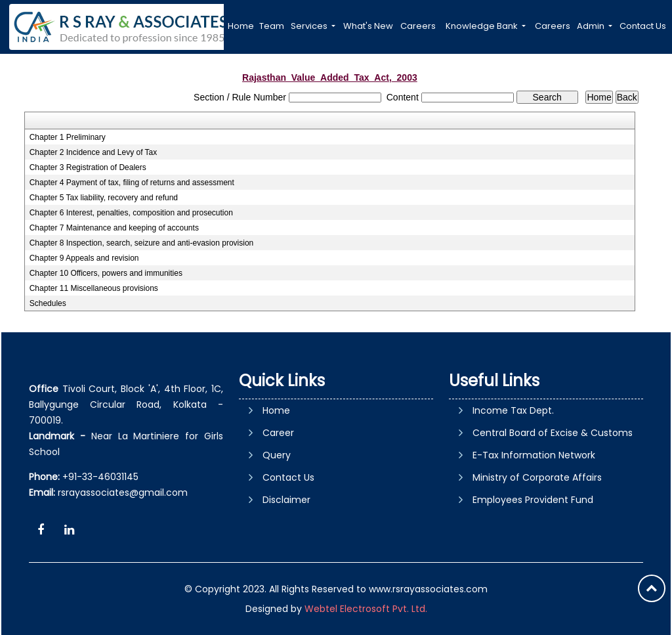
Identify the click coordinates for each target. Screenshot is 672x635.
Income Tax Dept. (513, 410)
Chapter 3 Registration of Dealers (88, 167)
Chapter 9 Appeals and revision (84, 258)
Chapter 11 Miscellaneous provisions (94, 288)
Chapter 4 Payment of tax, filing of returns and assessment (132, 183)
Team (272, 26)
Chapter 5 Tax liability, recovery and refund (104, 198)
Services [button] (310, 26)
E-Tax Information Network (534, 455)
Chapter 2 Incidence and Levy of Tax (94, 152)
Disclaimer (286, 500)
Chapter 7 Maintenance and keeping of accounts (114, 228)
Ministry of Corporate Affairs (537, 477)
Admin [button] (592, 26)
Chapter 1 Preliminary (68, 137)
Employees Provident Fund (533, 500)
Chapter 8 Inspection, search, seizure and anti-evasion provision (142, 243)
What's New (368, 26)
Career (278, 433)
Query (277, 455)
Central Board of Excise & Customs (553, 433)
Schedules (48, 303)
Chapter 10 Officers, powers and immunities (106, 273)
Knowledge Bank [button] (483, 26)
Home (241, 26)
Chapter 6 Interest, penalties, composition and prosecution (131, 213)
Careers (418, 26)
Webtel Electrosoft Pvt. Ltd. (366, 609)
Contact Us (643, 26)
